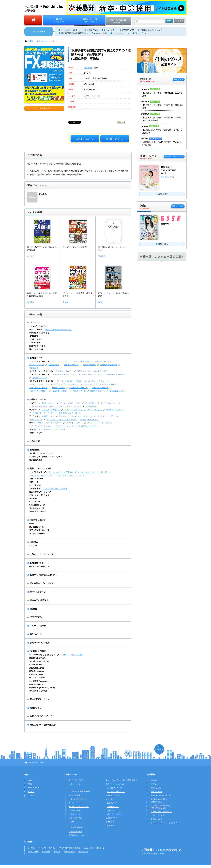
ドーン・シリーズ (88, 384)
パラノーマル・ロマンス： (40, 374)
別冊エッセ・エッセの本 (41, 469)
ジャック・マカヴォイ (51, 410)
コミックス (35, 322)
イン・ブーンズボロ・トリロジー (70, 381)
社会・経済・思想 (75, 818)
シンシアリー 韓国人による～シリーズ (46, 457)
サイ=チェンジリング (88, 374)
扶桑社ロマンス (37, 358)
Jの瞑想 (33, 609)
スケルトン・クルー (74, 423)
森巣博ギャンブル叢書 (40, 643)
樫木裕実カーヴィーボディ (42, 583)
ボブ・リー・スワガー (115, 814)
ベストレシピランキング (39, 495)
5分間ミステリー (49, 403)
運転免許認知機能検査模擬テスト (75, 33)
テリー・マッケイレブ (74, 410)
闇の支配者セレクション (41, 699)
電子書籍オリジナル (76, 835)
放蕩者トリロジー (71, 365)
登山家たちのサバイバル (39, 566)
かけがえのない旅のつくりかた (42, 688)
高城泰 (65, 302)
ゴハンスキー (35, 343)
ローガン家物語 (58, 388)
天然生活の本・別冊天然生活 (43, 725)
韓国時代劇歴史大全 (38, 658)
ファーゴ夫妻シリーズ (89, 419)
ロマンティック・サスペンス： (42, 371)
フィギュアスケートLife (39, 661)
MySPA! (52, 848)
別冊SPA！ (35, 542)
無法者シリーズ (79, 391)
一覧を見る (179, 80)
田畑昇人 (102, 256)
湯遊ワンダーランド (38, 346)
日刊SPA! (31, 848)
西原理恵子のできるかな (39, 333)
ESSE (30, 784)
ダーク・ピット (36, 419)
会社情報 (151, 775)
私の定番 (33, 498)
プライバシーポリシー (159, 815)
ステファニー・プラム (106, 416)
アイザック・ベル (66, 416)
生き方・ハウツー (75, 814)
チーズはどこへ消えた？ (71, 30)
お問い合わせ (156, 788)
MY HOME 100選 (36, 527)
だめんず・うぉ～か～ (38, 326)
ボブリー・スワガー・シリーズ (42, 406)
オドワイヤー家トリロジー (63, 374)
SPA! (30, 780)
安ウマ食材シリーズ (38, 511)
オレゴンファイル (85, 416)
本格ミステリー (36, 433)
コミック (109, 799)
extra (64, 655)
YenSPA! (33, 546)
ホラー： (33, 423)
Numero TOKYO (34, 788)
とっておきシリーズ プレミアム (71, 475)
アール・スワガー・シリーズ (72, 403)
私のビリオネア (101, 371)
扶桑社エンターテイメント (42, 554)
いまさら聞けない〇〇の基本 (55, 488)
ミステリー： (35, 403)
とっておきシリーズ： (38, 472)
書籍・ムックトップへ (174, 156)
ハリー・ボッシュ (94, 410)
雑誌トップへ (178, 206)
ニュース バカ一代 (38, 626)
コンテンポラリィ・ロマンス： (42, 381)
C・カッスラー (110, 30)
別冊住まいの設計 (38, 520)
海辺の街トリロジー (60, 391)
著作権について (157, 819)
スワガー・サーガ (95, 403)
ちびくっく (34, 482)
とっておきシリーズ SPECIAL (61, 472)
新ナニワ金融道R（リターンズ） (59, 330)
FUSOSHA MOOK (38, 651)
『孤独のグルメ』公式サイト (152, 30)
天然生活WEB (33, 852)
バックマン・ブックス (65, 426)
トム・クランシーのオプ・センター (61, 419)
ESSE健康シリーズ (37, 505)
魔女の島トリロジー (118, 391)
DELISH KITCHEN (37, 678)
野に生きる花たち (98, 391)
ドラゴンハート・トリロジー (113, 374)
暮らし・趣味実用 (75, 795)
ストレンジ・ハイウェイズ (98, 423)
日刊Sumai (46, 852)
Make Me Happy (36, 684)
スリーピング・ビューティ (54, 429)
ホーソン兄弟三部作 (82, 361)
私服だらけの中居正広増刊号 (43, 575)
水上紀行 (88, 68)
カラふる (57, 852)
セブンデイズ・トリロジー (65, 384)
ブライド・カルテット (38, 388)
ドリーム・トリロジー (108, 384)
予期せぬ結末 (91, 406)
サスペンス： (35, 410)
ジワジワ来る (36, 617)
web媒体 (28, 842)
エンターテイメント (76, 803)
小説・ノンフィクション (78, 799)
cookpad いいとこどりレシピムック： (45, 655)
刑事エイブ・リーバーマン (43, 413)
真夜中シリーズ (83, 371)
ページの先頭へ (159, 750)
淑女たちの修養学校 (109, 365)
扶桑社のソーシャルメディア (162, 812)
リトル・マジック (37, 365)
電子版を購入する (115, 139)
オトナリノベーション (38, 534)
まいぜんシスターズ (121, 33)
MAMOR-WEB (128, 30)
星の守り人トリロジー (38, 391)
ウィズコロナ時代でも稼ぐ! (75, 247)
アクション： (35, 416)
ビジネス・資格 (75, 810)
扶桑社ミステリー (38, 399)
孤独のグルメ (35, 336)
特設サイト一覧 (75, 784)
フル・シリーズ (114, 403)
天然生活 (31, 795)
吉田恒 (101, 302)
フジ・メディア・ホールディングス (164, 823)
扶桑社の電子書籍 (75, 832)
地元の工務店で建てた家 (39, 530)
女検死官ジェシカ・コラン (70, 413)
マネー (54, 41)
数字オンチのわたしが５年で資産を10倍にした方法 (42, 295)
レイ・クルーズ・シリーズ (70, 406)
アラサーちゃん (36, 339)
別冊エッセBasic (36, 479)
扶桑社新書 (35, 450)
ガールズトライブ (38, 592)
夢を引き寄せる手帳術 (38, 691)
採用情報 (154, 784)
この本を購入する (85, 139)
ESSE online (88, 848)
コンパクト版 (76, 655)
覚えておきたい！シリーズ (40, 492)
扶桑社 (30, 41)
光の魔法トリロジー (64, 371)
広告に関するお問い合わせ (161, 795)
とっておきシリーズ (115, 788)
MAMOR (31, 792)
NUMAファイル (48, 416)
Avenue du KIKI (101, 33)
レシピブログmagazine (39, 681)
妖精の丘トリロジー (100, 388)
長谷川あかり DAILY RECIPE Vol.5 (169, 170)
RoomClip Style (36, 674)
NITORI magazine (37, 671)
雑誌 (26, 775)
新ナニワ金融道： (37, 330)
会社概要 (154, 780)
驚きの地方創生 (36, 460)
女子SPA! (42, 848)
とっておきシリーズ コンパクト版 (93, 472)
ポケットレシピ (36, 485)
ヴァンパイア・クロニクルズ (50, 423)
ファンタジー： (36, 429)
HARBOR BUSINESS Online (69, 848)
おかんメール (36, 634)
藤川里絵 (31, 302)
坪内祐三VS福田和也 (39, 600)
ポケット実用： (36, 488)
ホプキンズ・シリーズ (115, 410)
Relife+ (32, 524)
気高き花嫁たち (89, 365)
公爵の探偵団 (54, 365)
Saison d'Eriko (36, 665)
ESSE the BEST (36, 502)
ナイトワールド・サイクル (40, 426)
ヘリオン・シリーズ (61, 361)
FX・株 (97, 96)
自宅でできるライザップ (41, 716)
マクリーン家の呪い (103, 361)
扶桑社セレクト (37, 563)
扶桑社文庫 (35, 441)
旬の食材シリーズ (37, 508)
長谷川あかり (167, 177)
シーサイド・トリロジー (39, 384)
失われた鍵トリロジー (78, 388)
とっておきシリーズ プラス (41, 475)
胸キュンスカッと (37, 349)
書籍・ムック (42, 41)
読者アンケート (157, 792)
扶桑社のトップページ (36, 763)
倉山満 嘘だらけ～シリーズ (41, 453)
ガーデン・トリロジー (97, 381)
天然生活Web (92, 30)
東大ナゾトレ (141, 33)
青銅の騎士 (34, 368)
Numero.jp (100, 848)
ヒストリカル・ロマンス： (40, 361)
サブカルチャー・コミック (79, 807)
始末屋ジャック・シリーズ (89, 426)
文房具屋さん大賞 (37, 668)
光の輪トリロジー (40, 378)
